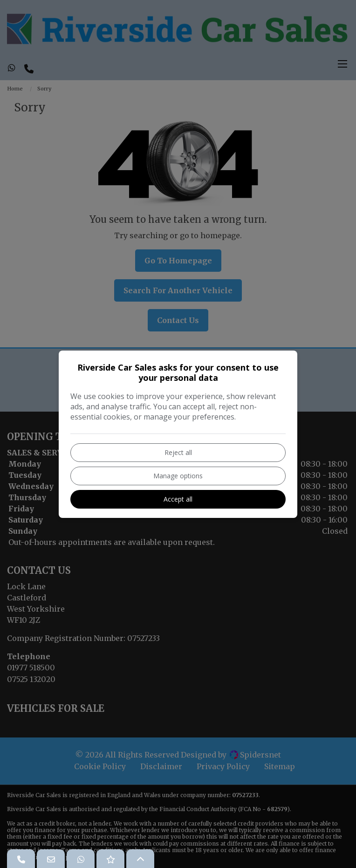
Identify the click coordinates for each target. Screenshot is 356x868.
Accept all (178, 499)
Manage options (178, 476)
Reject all (178, 452)
